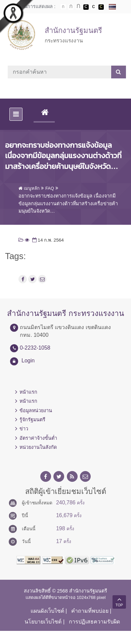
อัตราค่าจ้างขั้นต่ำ (38, 438)
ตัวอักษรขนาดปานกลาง (71, 7)
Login (28, 361)
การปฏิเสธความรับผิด (94, 622)
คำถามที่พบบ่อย (90, 611)
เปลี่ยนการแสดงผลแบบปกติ (93, 7)
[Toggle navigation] (16, 114)
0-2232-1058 (35, 348)
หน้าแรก (28, 392)
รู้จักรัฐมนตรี (32, 420)
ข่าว (24, 429)
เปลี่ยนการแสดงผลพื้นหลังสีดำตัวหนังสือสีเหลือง (101, 7)
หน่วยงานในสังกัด (38, 447)
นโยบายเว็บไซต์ (43, 622)
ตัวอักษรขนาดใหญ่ (78, 7)
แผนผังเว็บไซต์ (47, 611)
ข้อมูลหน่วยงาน (36, 410)
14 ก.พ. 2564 (47, 240)
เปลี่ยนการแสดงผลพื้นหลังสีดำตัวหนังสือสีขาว (86, 7)
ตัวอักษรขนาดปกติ (63, 7)
